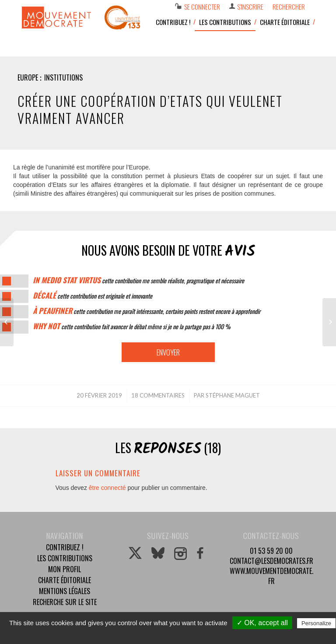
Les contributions (65, 558)
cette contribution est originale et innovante (93, 296)
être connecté (107, 488)
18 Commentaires (158, 395)
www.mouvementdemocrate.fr (271, 576)
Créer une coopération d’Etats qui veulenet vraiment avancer (150, 109)
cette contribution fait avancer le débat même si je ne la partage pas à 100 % (131, 326)
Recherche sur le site (65, 602)
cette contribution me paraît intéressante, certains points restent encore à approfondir (147, 311)
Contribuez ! (65, 547)
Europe (28, 77)
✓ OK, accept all (262, 623)
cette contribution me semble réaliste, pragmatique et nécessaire (138, 280)
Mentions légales (65, 591)
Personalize (316, 623)
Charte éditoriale (65, 580)
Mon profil (65, 569)
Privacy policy (172, 635)
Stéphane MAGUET (233, 395)
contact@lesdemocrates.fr (271, 561)
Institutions (63, 77)
